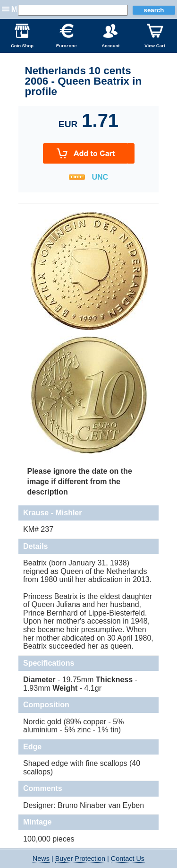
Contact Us (128, 859)
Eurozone (67, 36)
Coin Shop (22, 36)
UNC (100, 177)
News (41, 859)
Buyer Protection (80, 859)
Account (110, 36)
